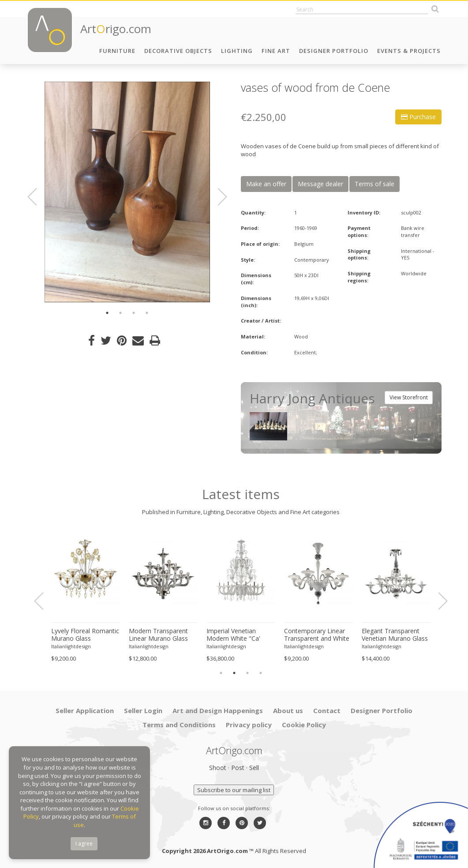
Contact (327, 710)
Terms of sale (374, 184)
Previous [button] (37, 197)
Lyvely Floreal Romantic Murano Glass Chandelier (85, 635)
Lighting (237, 51)
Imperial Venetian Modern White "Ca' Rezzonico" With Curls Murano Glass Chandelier (238, 635)
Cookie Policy (304, 725)
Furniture (117, 51)
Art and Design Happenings (218, 710)
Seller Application (85, 710)
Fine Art (276, 51)
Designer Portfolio (334, 51)
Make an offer (266, 184)
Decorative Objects (178, 51)
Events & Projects (409, 51)
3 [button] (134, 313)
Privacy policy (249, 725)
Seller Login (143, 710)
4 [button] (147, 313)
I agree (84, 844)
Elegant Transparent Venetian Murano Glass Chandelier (395, 635)
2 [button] (120, 313)
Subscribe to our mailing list (234, 790)
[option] (127, 192)
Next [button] (217, 197)
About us (288, 710)
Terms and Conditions (179, 725)
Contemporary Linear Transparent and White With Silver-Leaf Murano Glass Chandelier (318, 635)
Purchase (418, 117)
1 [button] (107, 313)
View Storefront (409, 397)
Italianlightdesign (71, 646)
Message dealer (320, 184)
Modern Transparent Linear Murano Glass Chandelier (158, 635)
